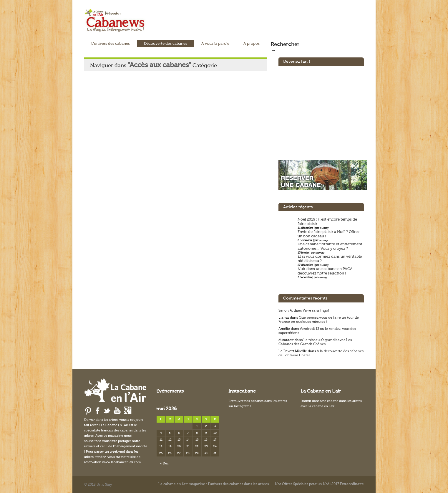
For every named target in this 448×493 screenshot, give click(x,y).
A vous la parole (215, 43)
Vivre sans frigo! (316, 310)
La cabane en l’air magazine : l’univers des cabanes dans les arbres (214, 484)
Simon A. (286, 310)
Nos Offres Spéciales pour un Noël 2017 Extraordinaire (319, 484)
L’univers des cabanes (111, 43)
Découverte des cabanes (166, 43)
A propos (252, 43)
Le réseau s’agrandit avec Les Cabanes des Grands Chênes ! (315, 342)
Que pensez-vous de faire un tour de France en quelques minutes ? (319, 320)
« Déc (164, 463)
